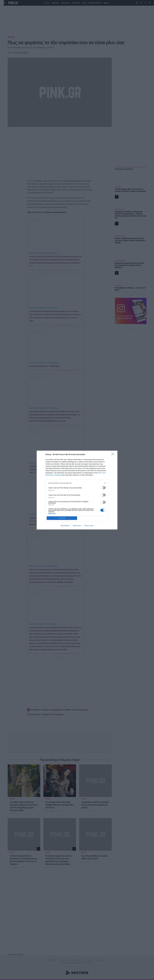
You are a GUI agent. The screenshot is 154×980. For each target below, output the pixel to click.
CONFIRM (62, 518)
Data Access (77, 526)
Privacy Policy (89, 526)
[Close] (113, 455)
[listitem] (77, 483)
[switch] (103, 488)
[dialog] (77, 490)
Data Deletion (65, 526)
